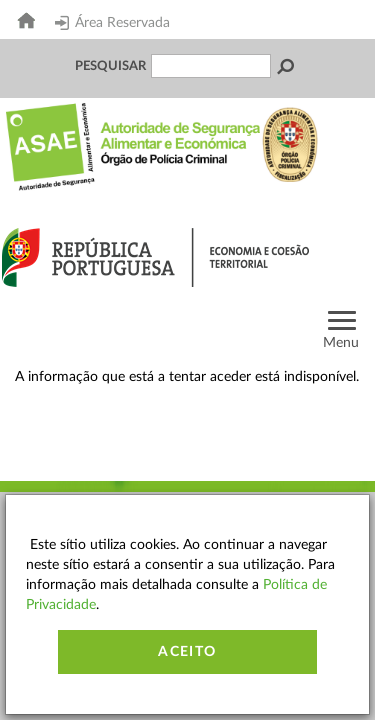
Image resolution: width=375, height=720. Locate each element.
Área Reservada (112, 23)
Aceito (187, 652)
